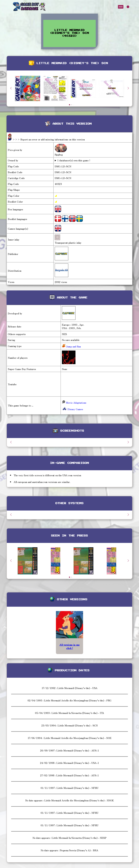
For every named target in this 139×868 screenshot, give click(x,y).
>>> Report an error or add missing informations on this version (49, 139)
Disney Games (72, 409)
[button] (128, 88)
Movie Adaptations (74, 403)
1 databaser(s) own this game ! (74, 160)
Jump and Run (73, 346)
